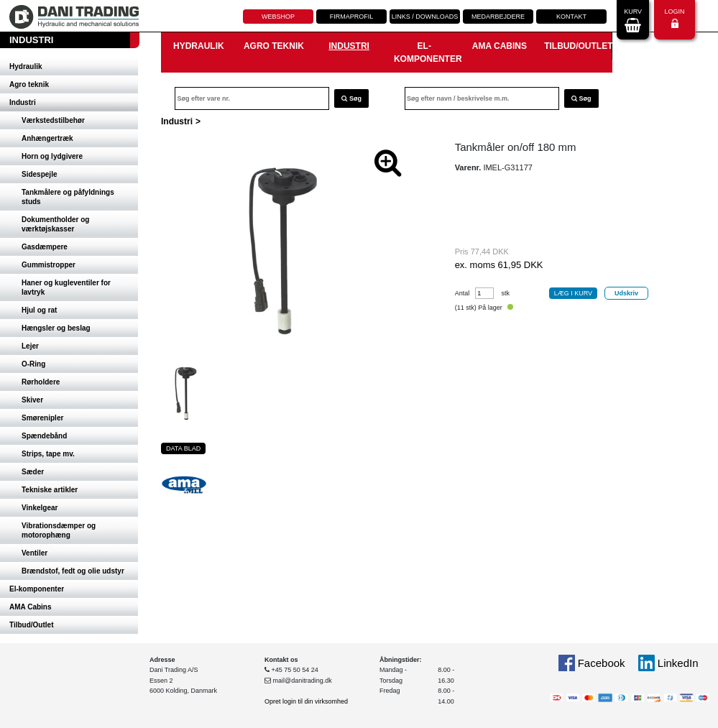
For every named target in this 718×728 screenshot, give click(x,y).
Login (674, 18)
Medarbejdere (498, 17)
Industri (23, 102)
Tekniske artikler (50, 490)
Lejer (30, 346)
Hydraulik (26, 66)
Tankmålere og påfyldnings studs (68, 197)
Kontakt (571, 17)
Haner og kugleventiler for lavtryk (66, 287)
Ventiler (34, 553)
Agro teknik (29, 84)
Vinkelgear (40, 508)
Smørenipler (42, 418)
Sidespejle (39, 174)
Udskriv (626, 293)
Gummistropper (49, 265)
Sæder (33, 472)
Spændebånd (44, 436)
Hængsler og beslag (56, 328)
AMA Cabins (31, 607)
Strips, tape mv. (48, 454)
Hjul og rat (39, 310)
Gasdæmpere (45, 247)
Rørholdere (41, 382)
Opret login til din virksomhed (306, 701)
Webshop (278, 17)
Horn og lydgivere (52, 156)
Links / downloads (425, 17)
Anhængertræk (47, 138)
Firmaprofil (352, 17)
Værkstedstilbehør (53, 120)
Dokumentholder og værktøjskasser (55, 224)
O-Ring (33, 364)
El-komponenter (37, 589)
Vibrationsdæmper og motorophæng (59, 530)
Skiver (32, 400)
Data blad (183, 448)
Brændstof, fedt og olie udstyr (73, 571)
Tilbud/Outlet (31, 625)
